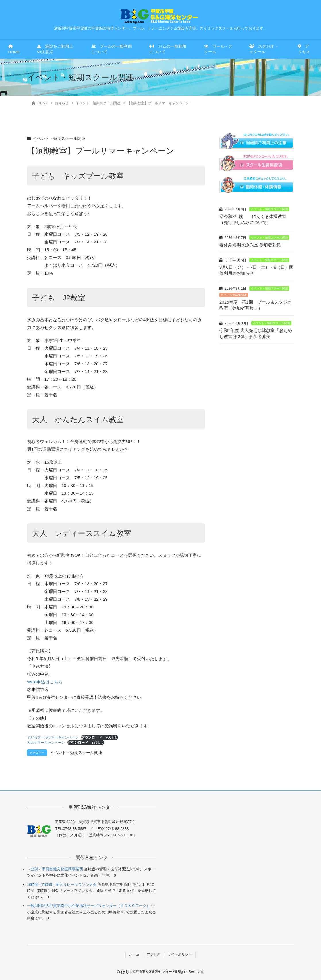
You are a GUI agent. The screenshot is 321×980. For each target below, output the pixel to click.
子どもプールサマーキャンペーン (53, 737)
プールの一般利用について (112, 49)
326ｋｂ (86, 743)
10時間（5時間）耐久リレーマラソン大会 (62, 885)
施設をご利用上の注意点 (55, 49)
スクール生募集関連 (234, 295)
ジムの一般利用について (168, 49)
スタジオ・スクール (264, 49)
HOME (14, 49)
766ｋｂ (100, 737)
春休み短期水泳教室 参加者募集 (250, 245)
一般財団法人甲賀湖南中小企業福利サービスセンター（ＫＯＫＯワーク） (89, 906)
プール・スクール (218, 49)
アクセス (304, 49)
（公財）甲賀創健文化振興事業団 (55, 869)
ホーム (134, 954)
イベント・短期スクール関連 (59, 139)
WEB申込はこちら (45, 682)
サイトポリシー (180, 954)
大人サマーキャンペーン (46, 743)
